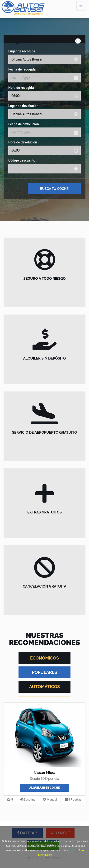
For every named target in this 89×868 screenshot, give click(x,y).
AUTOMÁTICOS (44, 687)
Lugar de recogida (22, 51)
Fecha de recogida (22, 69)
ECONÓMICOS (44, 658)
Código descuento (22, 160)
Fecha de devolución (24, 124)
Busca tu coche (54, 189)
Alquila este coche (45, 788)
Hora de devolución (23, 142)
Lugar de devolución (23, 106)
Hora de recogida (21, 88)
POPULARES (45, 672)
